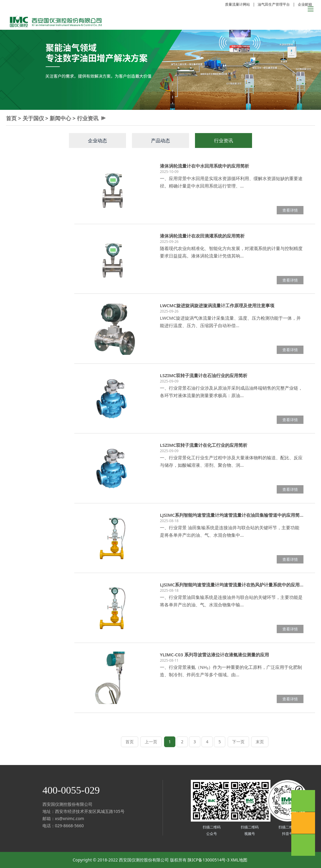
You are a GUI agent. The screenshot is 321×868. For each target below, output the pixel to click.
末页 (260, 742)
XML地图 (239, 860)
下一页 (238, 742)
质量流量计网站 (237, 4)
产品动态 (160, 140)
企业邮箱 (305, 4)
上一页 (151, 742)
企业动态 (97, 140)
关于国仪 (33, 118)
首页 (11, 118)
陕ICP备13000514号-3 (209, 860)
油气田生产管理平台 (274, 4)
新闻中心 (60, 118)
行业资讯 (88, 118)
